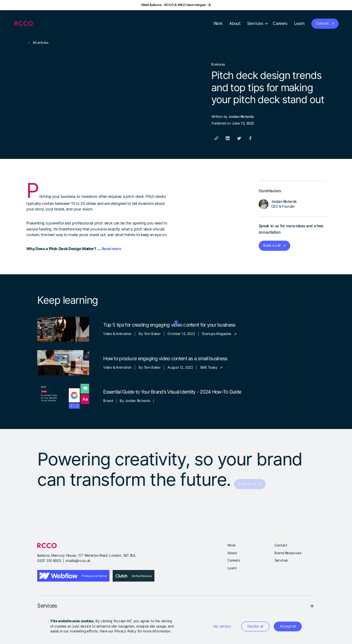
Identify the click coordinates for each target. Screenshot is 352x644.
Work (231, 545)
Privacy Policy (125, 631)
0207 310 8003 (49, 561)
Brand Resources (288, 553)
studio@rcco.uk (78, 561)
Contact (281, 545)
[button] (222, 627)
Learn (232, 568)
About (232, 553)
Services (281, 560)
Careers (234, 560)
